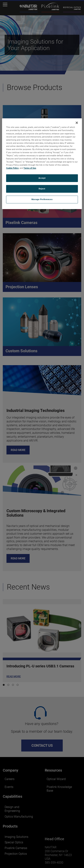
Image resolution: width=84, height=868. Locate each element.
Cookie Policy (12, 168)
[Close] (77, 123)
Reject (42, 189)
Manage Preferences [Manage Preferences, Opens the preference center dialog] (42, 199)
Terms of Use (30, 168)
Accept (42, 178)
